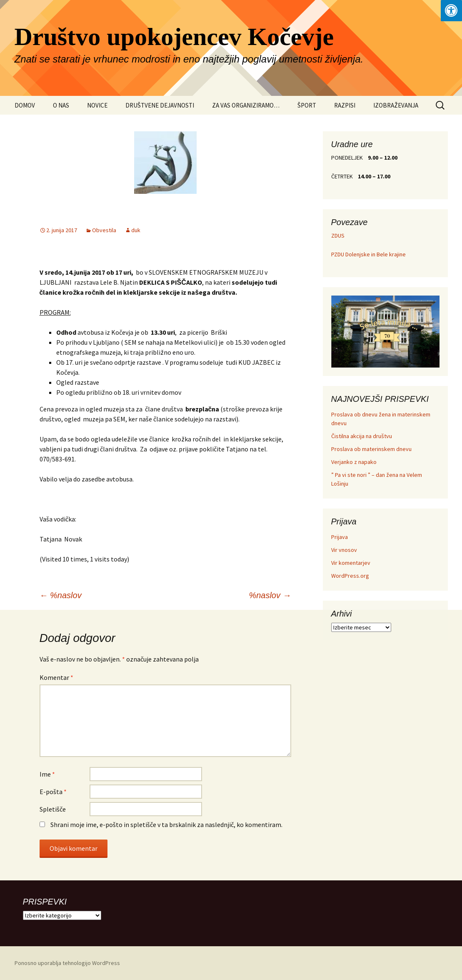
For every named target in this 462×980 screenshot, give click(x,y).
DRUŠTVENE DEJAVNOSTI (160, 105)
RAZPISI (345, 105)
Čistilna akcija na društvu (362, 436)
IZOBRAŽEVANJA (396, 105)
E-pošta (53, 792)
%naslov (61, 595)
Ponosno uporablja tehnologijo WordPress (67, 963)
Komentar (56, 677)
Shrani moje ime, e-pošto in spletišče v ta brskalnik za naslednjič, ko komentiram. (166, 825)
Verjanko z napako (354, 462)
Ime (47, 774)
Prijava (340, 537)
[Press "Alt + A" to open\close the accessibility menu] (451, 11)
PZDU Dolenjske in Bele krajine (368, 254)
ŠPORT (307, 105)
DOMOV (25, 105)
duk (136, 230)
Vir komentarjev (351, 563)
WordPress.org (350, 576)
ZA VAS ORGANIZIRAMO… (246, 105)
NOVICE (97, 105)
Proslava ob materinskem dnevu (371, 449)
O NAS (61, 105)
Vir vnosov (344, 550)
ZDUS (338, 236)
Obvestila (104, 230)
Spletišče (53, 809)
